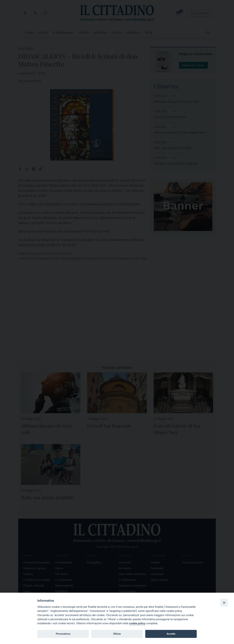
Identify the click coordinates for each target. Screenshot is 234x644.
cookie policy (137, 623)
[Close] (224, 603)
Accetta (171, 634)
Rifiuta (117, 634)
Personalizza (63, 634)
